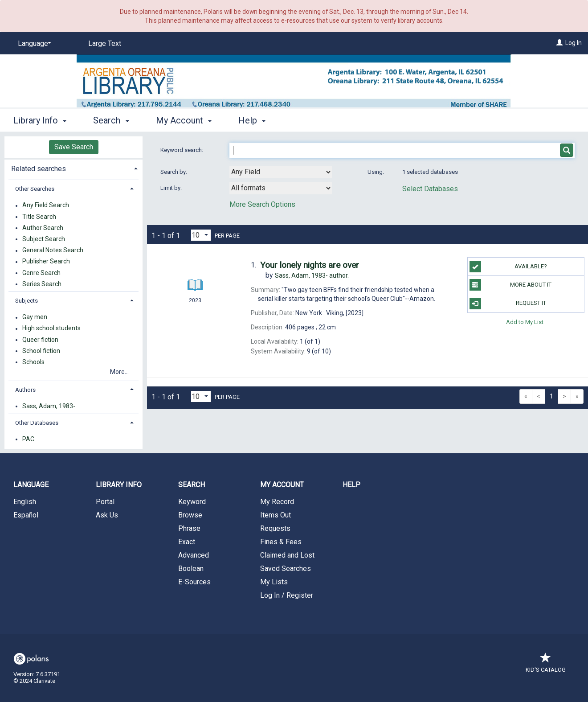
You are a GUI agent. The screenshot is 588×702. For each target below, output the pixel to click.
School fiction (41, 351)
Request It (508, 304)
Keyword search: (182, 150)
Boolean (191, 569)
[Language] (33, 44)
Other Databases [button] (37, 423)
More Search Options (262, 204)
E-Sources (194, 582)
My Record (277, 502)
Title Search (39, 217)
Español (26, 515)
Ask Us (107, 515)
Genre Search (41, 273)
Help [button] (252, 120)
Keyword (192, 502)
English (25, 502)
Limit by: (172, 188)
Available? (508, 267)
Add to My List (525, 322)
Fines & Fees (281, 542)
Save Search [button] (74, 147)
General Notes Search (53, 250)
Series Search (42, 284)
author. (312, 275)
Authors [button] (25, 390)
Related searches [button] (39, 169)
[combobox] (281, 172)
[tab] (73, 168)
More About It (511, 285)
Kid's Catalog (546, 665)
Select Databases (430, 189)
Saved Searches (286, 569)
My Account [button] (184, 120)
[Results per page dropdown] (201, 235)
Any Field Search (46, 205)
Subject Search (44, 239)
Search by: (174, 172)
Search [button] (111, 120)
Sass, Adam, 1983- (49, 406)
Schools (33, 362)
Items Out (276, 515)
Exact (187, 542)
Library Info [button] (40, 120)
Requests (275, 528)
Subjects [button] (27, 301)
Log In (574, 43)
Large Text (105, 43)
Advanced (194, 555)
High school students (51, 328)
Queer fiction (40, 340)
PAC (28, 439)
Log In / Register (287, 595)
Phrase (189, 528)
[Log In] (559, 43)
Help (351, 485)
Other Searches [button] (35, 189)
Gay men (35, 317)
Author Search (43, 228)
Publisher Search (46, 262)
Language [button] (31, 485)
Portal (105, 502)
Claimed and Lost (287, 555)
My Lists (274, 582)
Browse (190, 515)
